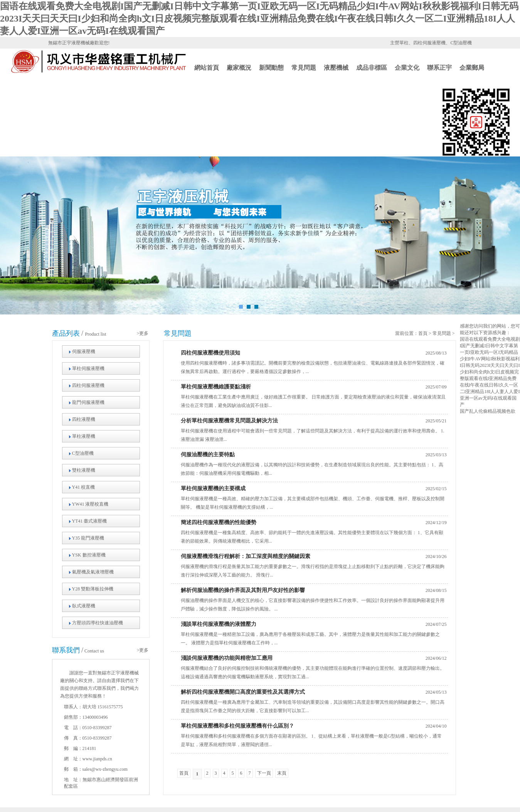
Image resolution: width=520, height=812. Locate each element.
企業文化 (407, 68)
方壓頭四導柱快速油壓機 (98, 623)
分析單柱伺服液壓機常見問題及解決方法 (229, 421)
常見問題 (304, 68)
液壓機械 (336, 68)
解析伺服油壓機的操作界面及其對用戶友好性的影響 (243, 590)
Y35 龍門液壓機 (88, 538)
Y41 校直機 (84, 487)
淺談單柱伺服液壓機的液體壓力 (219, 624)
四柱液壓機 (84, 419)
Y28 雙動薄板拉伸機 (93, 589)
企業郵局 (472, 68)
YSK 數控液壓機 (89, 555)
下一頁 (264, 773)
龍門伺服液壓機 (88, 402)
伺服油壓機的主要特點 (208, 455)
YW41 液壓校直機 (90, 504)
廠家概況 (239, 68)
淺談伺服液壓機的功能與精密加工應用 (227, 658)
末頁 (282, 773)
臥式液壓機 (84, 606)
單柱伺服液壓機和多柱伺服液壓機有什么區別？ (237, 726)
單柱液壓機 (84, 436)
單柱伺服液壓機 (88, 368)
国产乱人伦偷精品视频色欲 (488, 411)
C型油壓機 (83, 453)
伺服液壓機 (84, 351)
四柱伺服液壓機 (88, 385)
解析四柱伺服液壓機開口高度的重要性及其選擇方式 (243, 692)
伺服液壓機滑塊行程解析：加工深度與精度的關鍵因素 (246, 556)
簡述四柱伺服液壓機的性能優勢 (219, 522)
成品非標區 (372, 68)
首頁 (423, 333)
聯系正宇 (439, 68)
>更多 (143, 333)
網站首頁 (207, 68)
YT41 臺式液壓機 (90, 521)
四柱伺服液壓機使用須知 (210, 353)
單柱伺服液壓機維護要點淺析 (216, 387)
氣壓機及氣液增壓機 (93, 572)
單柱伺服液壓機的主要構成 (213, 488)
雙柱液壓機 (84, 470)
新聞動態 (271, 68)
